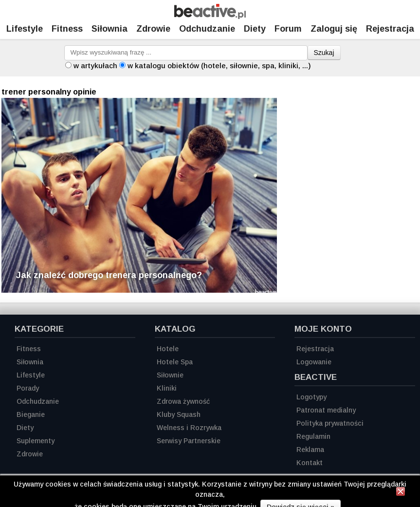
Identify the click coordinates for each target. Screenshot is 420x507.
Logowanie (314, 362)
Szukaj (324, 53)
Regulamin (313, 436)
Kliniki (167, 388)
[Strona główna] (210, 16)
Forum (288, 29)
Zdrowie (153, 29)
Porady (28, 388)
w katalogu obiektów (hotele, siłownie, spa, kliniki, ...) (219, 66)
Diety (255, 29)
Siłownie (170, 375)
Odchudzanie (207, 29)
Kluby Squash (179, 414)
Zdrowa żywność (183, 401)
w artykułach (95, 66)
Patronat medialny (326, 410)
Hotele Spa (175, 362)
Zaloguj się (334, 29)
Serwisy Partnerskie (189, 441)
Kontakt (310, 463)
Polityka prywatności (330, 423)
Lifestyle (25, 29)
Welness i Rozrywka (189, 428)
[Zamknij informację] (401, 493)
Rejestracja (315, 349)
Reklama (310, 450)
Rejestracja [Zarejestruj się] (390, 29)
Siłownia (110, 29)
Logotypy (311, 397)
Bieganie (31, 414)
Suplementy (36, 441)
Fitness (67, 29)
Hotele (168, 349)
